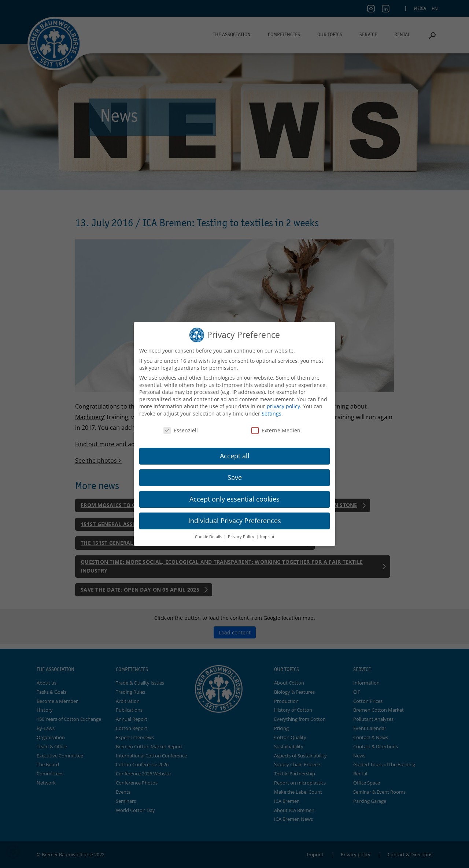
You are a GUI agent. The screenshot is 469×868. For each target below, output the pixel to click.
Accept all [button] (235, 456)
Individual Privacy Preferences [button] (235, 521)
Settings (272, 413)
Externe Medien (276, 430)
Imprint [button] (267, 537)
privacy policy (283, 406)
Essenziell (181, 430)
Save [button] (235, 477)
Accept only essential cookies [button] (234, 499)
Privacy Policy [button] (242, 537)
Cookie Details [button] (209, 537)
